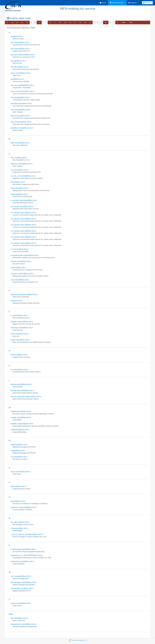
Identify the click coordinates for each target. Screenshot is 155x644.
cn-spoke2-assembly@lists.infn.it (24, 200)
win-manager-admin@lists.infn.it (24, 582)
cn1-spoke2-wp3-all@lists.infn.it (23, 225)
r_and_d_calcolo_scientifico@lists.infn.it (27, 534)
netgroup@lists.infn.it (19, 444)
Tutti (131, 22)
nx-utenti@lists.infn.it (19, 457)
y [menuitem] (114, 22)
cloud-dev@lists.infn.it (19, 188)
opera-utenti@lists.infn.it (20, 472)
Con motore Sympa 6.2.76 (79, 640)
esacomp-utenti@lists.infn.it (22, 328)
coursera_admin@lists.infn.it (22, 274)
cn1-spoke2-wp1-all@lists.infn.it (23, 212)
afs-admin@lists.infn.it (19, 67)
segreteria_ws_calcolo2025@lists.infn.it (27, 555)
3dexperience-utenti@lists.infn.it (23, 624)
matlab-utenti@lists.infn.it (21, 417)
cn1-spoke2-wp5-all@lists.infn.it (23, 237)
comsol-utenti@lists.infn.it (21, 261)
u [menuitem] (98, 22)
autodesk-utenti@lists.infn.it (22, 128)
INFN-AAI (147, 3)
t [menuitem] (94, 22)
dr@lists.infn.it (16, 301)
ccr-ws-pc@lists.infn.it (19, 170)
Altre (124, 22)
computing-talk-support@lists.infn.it (25, 255)
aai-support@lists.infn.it (20, 49)
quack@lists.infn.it (18, 501)
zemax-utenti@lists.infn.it (21, 603)
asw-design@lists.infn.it (20, 97)
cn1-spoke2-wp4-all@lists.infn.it (23, 231)
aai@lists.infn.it (17, 36)
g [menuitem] (35, 22)
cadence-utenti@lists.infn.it (21, 164)
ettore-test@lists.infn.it (20, 334)
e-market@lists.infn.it (19, 315)
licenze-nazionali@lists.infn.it (22, 390)
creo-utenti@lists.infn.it (20, 280)
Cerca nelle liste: (117, 3)
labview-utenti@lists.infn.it (21, 384)
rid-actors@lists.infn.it (19, 528)
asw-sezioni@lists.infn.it (20, 116)
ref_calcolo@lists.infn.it (20, 522)
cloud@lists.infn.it (18, 182)
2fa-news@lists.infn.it (19, 618)
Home (103, 3)
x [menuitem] (110, 22)
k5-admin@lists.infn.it (19, 370)
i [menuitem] (43, 22)
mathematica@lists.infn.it (21, 411)
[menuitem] (103, 3)
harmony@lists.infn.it (19, 355)
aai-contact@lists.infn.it (20, 42)
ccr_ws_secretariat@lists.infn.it (23, 176)
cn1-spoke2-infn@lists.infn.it (22, 206)
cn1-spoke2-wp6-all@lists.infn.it (23, 243)
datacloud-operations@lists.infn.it (24, 294)
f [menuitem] (31, 22)
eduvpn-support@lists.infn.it (22, 322)
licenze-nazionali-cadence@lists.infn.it (26, 396)
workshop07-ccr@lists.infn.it (22, 588)
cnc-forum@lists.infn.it (20, 249)
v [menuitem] (101, 22)
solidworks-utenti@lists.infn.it (22, 561)
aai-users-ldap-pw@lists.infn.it (23, 55)
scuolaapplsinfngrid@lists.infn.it (23, 549)
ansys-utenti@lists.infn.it (20, 73)
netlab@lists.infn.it (18, 451)
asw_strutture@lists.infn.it (21, 122)
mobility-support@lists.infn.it (22, 424)
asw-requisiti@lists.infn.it (21, 110)
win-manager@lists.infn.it (21, 576)
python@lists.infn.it (18, 486)
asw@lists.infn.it (17, 79)
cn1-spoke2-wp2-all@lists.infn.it (23, 219)
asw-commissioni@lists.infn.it (22, 91)
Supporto (133, 3)
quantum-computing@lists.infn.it (24, 507)
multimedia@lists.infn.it (20, 430)
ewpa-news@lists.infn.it (20, 340)
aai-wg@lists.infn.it (18, 61)
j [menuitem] (46, 22)
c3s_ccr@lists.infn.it (19, 158)
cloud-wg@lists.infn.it (19, 194)
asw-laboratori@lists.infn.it (21, 103)
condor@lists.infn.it (18, 267)
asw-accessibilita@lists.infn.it (22, 85)
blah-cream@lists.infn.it (20, 143)
